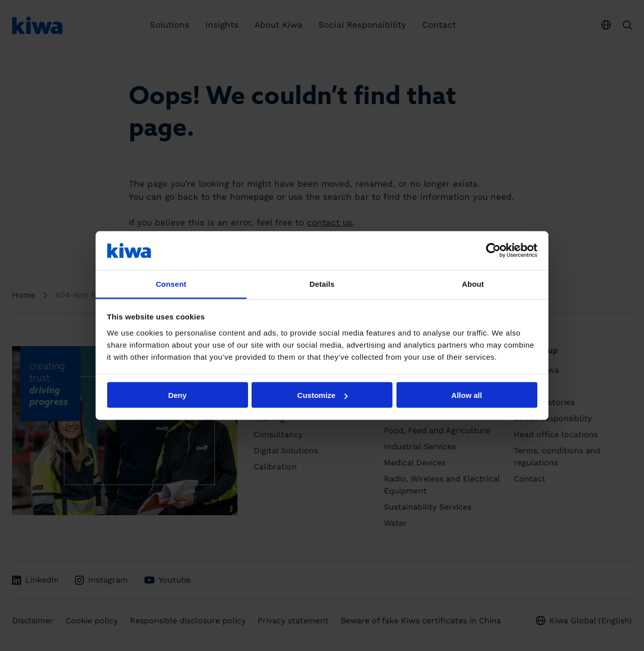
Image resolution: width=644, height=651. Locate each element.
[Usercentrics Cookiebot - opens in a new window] (493, 251)
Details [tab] (322, 283)
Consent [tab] (171, 283)
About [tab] (473, 283)
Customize (323, 395)
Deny (177, 395)
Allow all (467, 395)
